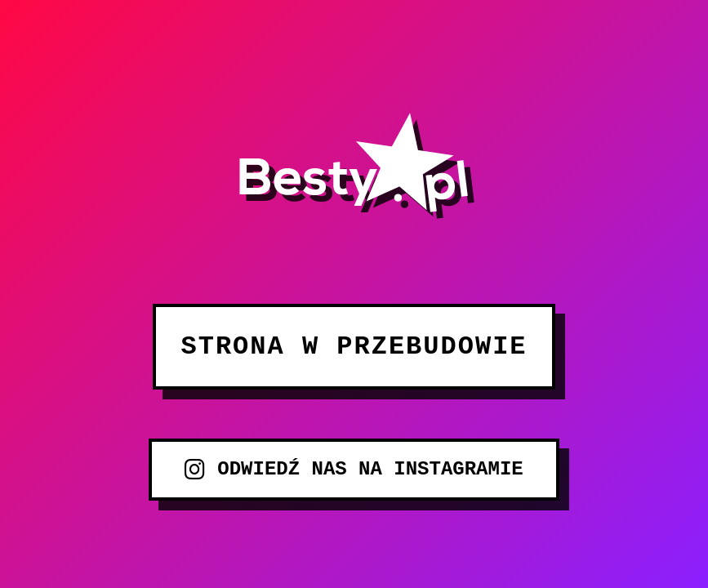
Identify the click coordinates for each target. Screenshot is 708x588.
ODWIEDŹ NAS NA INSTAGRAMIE (354, 470)
